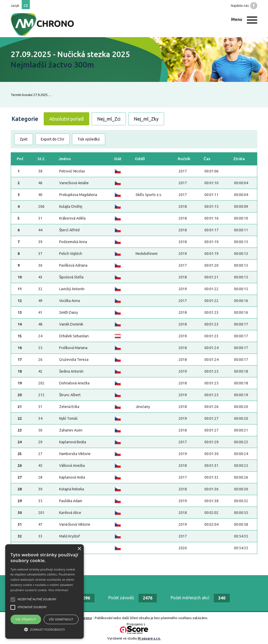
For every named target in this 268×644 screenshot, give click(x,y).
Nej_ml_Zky (146, 119)
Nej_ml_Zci (109, 119)
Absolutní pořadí (66, 119)
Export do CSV (52, 139)
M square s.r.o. (149, 638)
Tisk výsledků (89, 139)
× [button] (79, 549)
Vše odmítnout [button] (61, 619)
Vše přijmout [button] (26, 619)
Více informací (58, 590)
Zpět (24, 139)
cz (26, 5)
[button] (44, 629)
